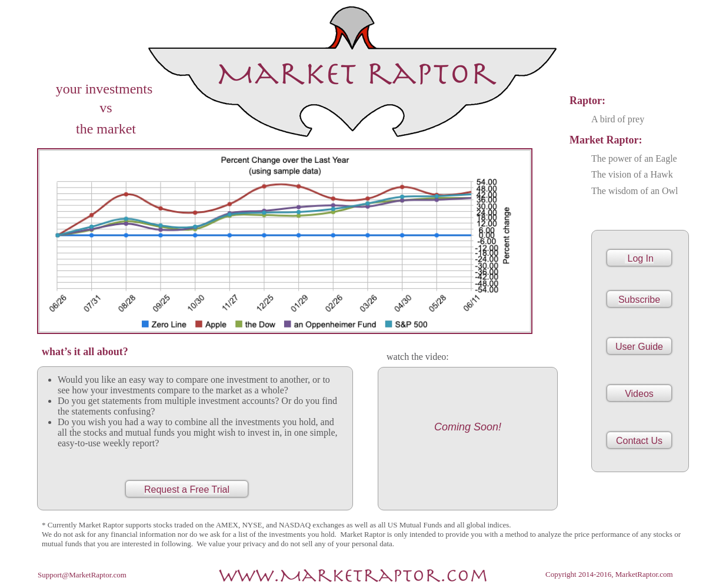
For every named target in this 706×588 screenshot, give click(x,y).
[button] (639, 393)
